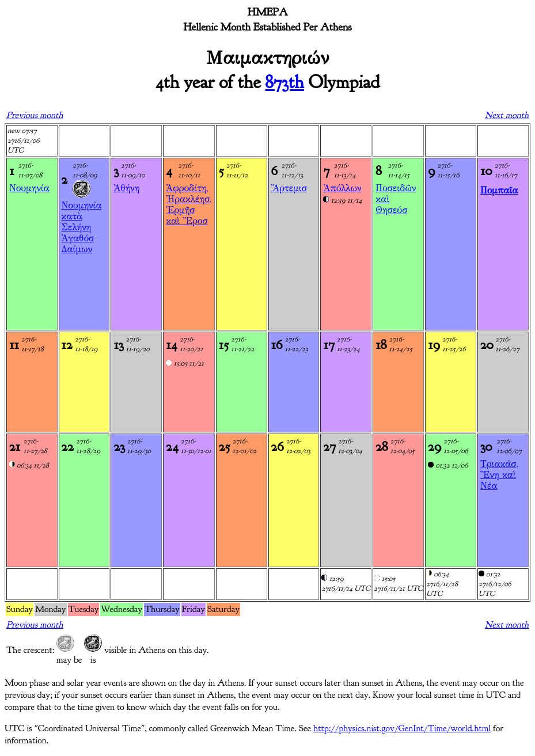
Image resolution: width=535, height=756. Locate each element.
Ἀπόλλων (342, 188)
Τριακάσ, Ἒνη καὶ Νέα (499, 475)
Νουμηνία (29, 188)
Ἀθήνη (126, 188)
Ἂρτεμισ (289, 188)
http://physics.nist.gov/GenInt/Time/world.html (402, 728)
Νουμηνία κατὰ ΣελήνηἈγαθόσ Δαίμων (82, 227)
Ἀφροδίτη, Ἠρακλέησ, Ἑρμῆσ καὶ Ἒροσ (189, 204)
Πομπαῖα (499, 190)
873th (285, 82)
